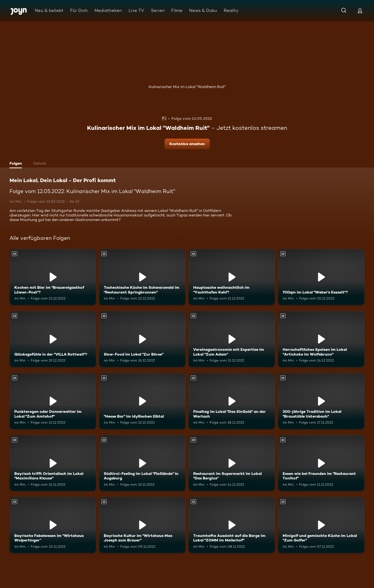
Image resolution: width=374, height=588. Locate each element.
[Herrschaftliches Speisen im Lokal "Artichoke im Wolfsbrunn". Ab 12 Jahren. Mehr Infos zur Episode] (321, 339)
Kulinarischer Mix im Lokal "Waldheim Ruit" (187, 87)
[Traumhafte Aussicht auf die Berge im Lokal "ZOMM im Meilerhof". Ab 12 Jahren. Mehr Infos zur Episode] (232, 525)
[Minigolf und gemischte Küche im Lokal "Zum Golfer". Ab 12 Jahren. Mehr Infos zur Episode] (321, 525)
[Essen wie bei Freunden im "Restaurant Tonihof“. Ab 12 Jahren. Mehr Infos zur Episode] (321, 463)
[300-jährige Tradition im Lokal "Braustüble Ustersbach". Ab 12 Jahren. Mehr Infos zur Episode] (321, 401)
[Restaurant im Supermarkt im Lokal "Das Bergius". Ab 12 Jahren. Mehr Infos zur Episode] (232, 463)
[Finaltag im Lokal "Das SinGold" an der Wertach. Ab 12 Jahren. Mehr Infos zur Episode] (232, 401)
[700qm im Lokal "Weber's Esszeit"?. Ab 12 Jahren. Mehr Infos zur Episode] (321, 277)
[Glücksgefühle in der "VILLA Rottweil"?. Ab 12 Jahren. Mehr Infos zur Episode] (53, 339)
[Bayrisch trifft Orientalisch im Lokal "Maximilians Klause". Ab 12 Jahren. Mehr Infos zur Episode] (53, 463)
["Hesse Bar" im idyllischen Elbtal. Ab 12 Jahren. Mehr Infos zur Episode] (142, 401)
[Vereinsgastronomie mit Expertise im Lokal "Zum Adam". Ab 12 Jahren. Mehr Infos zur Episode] (232, 339)
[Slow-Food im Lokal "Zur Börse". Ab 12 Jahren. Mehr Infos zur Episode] (142, 339)
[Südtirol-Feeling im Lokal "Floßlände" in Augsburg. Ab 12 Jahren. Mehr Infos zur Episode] (142, 463)
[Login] (360, 11)
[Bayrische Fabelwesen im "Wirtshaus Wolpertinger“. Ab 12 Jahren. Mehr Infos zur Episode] (53, 525)
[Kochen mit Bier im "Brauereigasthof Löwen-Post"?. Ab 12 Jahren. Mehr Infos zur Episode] (53, 277)
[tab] (17, 164)
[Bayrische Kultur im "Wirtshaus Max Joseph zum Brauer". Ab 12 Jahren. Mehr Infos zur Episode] (142, 525)
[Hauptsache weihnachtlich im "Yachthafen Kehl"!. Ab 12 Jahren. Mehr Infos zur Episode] (232, 277)
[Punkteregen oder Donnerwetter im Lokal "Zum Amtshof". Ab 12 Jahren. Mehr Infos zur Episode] (53, 401)
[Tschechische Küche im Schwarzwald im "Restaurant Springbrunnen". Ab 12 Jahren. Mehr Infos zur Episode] (142, 277)
